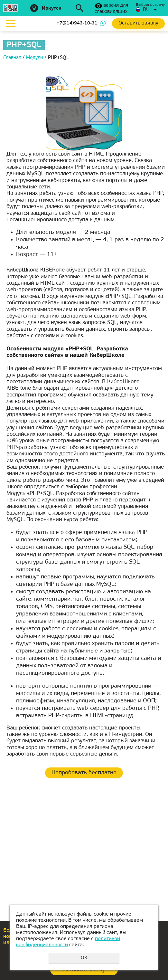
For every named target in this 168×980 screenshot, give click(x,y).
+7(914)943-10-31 (77, 23)
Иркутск (52, 9)
